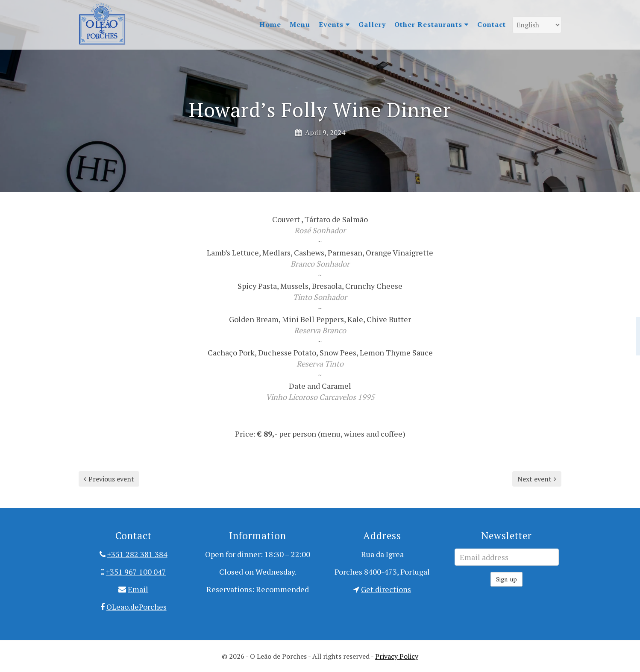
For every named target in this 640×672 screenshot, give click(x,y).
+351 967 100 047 (136, 572)
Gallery (372, 24)
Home (270, 24)
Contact (492, 24)
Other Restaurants (432, 24)
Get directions (386, 589)
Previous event (109, 479)
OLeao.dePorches (137, 607)
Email (138, 589)
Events (334, 24)
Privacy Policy (397, 656)
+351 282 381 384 (137, 554)
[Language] (537, 25)
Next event (537, 479)
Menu (300, 24)
